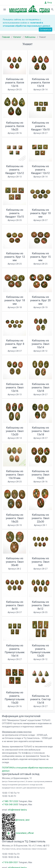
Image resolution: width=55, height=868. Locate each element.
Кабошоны (30, 37)
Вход (48, 3)
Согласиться (45, 29)
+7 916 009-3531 (10, 862)
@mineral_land (23, 820)
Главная (6, 37)
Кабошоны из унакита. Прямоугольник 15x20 (15, 699)
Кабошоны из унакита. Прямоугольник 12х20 (40, 652)
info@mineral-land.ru (17, 810)
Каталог (17, 37)
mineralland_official (25, 833)
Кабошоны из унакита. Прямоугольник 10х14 (15, 652)
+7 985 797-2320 (10, 801)
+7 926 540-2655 (10, 804)
